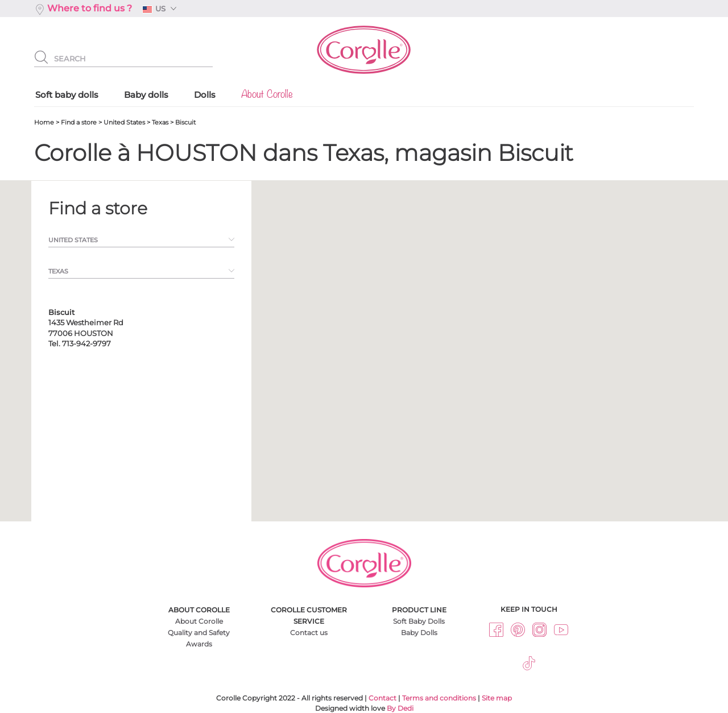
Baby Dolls (419, 633)
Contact (382, 698)
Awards (199, 644)
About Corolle (199, 621)
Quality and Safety (199, 633)
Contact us (309, 633)
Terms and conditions (439, 698)
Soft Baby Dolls (419, 621)
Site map (497, 698)
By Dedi (400, 708)
